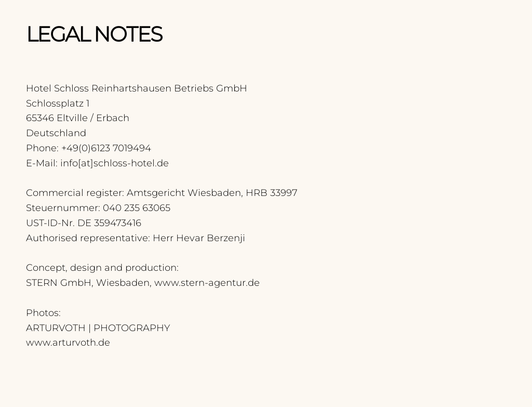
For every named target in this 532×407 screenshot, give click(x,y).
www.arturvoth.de (68, 343)
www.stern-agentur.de (207, 283)
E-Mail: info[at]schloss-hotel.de (97, 163)
